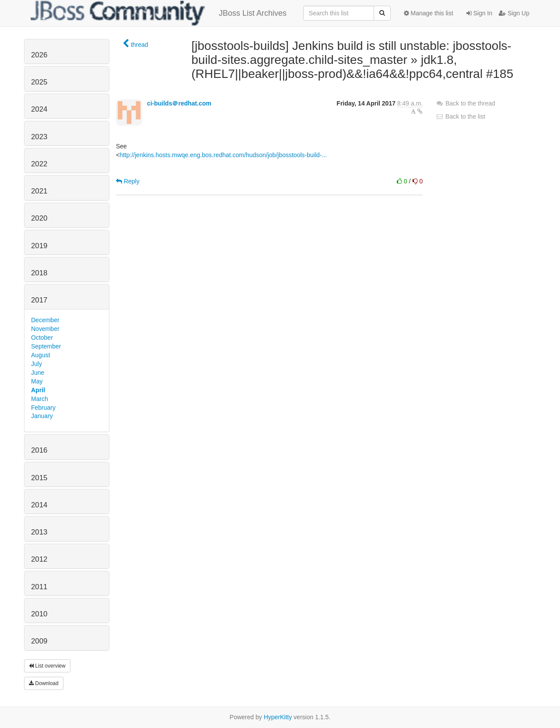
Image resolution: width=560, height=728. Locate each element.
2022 (39, 164)
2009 (39, 641)
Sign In (479, 13)
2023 (39, 137)
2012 (39, 559)
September (46, 346)
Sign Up (514, 13)
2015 (39, 478)
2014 (39, 505)
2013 (39, 532)
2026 (39, 55)
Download (44, 683)
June (38, 373)
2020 (39, 218)
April (38, 390)
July (37, 364)
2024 (39, 109)
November (45, 329)
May (37, 381)
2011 (39, 587)
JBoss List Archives (159, 13)
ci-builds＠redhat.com (179, 103)
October (42, 338)
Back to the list (460, 116)
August (41, 355)
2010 (39, 614)
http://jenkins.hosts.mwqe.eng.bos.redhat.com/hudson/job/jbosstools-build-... (223, 155)
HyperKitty (278, 717)
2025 (39, 82)
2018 (39, 273)
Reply (128, 181)
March (40, 399)
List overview (47, 666)
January (42, 416)
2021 (39, 191)
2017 (39, 300)
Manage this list (429, 13)
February (43, 408)
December (45, 320)
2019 (39, 246)
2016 (39, 450)
